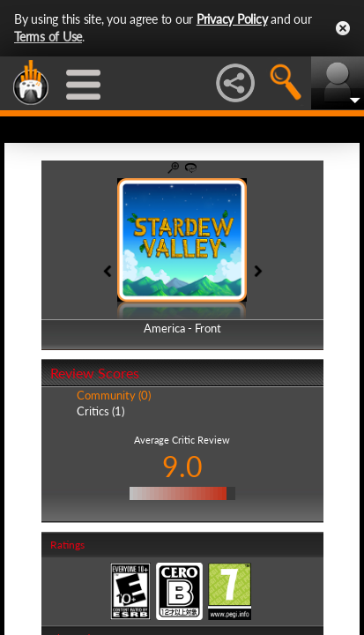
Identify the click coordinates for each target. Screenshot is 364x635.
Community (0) (114, 395)
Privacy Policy (232, 19)
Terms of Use (48, 37)
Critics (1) (100, 411)
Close (343, 28)
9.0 (182, 466)
